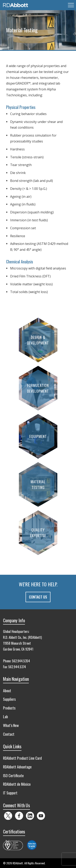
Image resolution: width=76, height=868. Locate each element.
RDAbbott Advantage (17, 767)
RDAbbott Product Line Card (22, 758)
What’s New (11, 725)
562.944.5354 (21, 661)
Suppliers (9, 699)
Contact (9, 734)
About (7, 691)
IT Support (10, 793)
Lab (5, 717)
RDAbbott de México (17, 784)
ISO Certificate (13, 776)
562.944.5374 (17, 667)
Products (9, 708)
